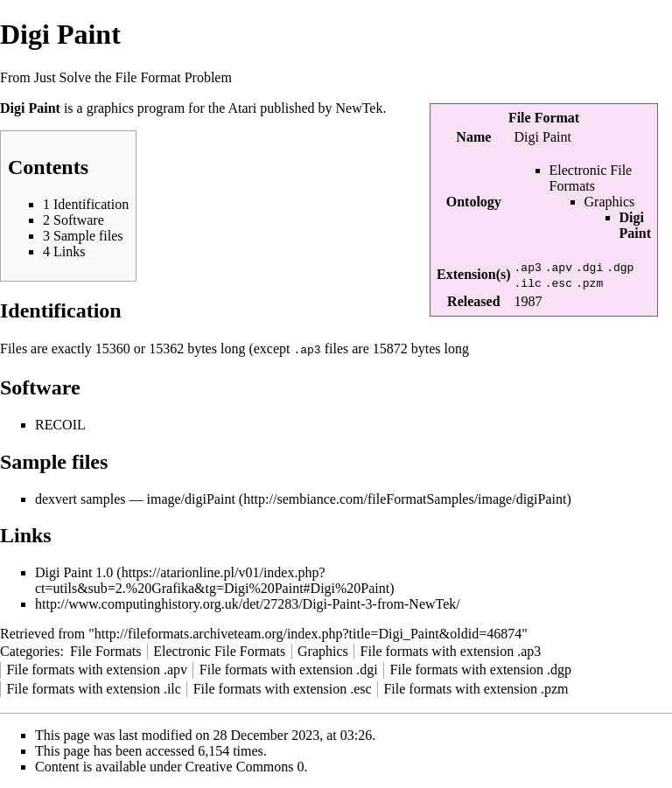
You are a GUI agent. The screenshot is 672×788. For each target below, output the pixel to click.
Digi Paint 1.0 (74, 572)
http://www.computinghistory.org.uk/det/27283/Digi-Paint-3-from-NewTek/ (248, 603)
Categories (30, 650)
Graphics (610, 202)
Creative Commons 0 (245, 766)
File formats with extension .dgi (289, 669)
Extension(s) (473, 274)
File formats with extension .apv (97, 669)
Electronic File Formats (591, 178)
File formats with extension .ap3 (451, 650)
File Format (544, 118)
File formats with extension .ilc (94, 688)
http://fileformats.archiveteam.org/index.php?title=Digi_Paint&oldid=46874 (308, 633)
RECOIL (60, 424)
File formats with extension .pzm (476, 688)
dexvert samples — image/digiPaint (135, 498)
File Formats (105, 650)
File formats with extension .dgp (481, 669)
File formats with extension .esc (283, 688)
